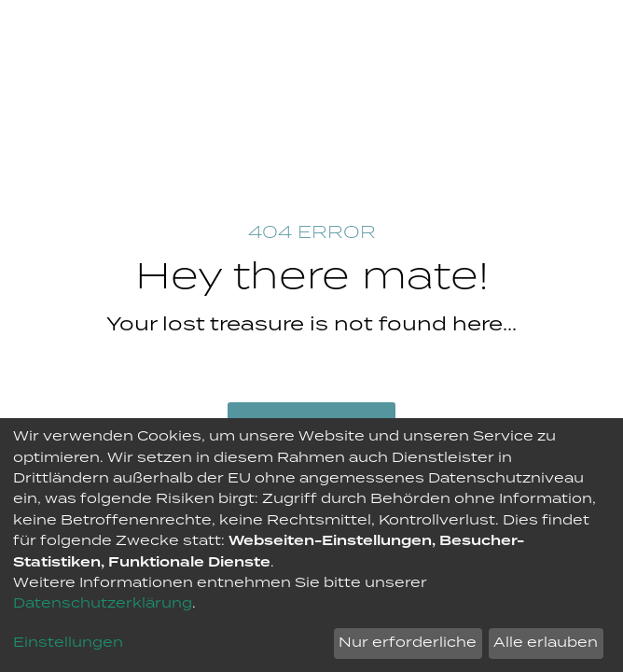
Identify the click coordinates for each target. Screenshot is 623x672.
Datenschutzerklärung (103, 604)
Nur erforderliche (408, 643)
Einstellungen (68, 643)
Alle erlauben (546, 643)
